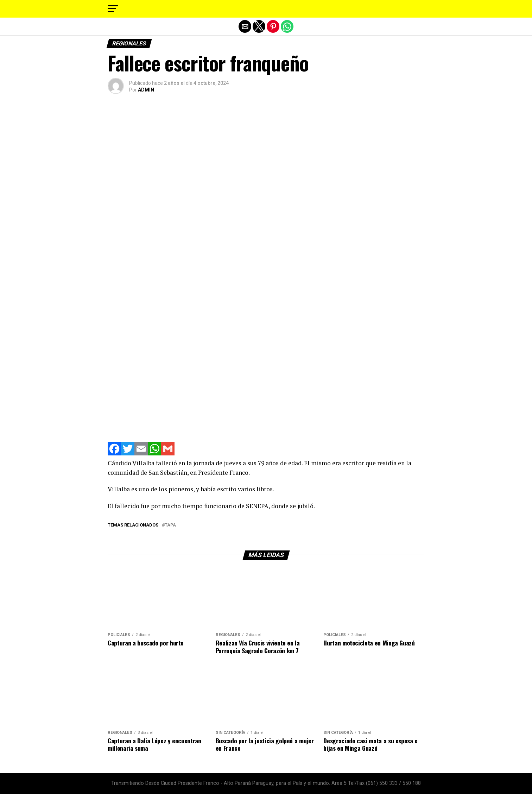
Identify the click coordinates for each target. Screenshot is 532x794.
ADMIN (146, 90)
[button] (113, 9)
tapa (170, 525)
